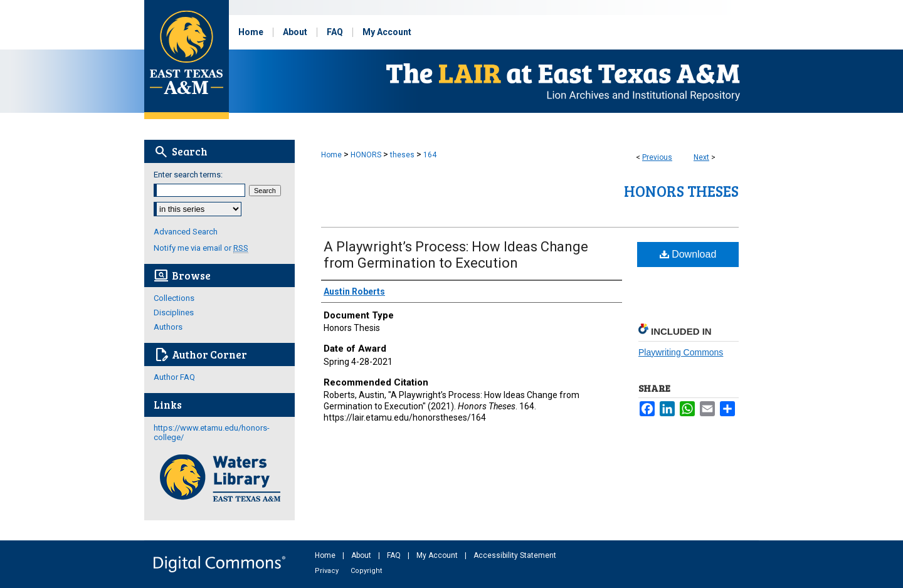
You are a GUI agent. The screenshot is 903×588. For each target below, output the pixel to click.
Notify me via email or (201, 248)
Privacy (328, 571)
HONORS (366, 155)
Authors (168, 327)
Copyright (366, 571)
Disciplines (174, 312)
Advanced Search (186, 232)
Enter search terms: (188, 175)
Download (688, 254)
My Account (438, 555)
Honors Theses (681, 191)
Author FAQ (174, 377)
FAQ (395, 555)
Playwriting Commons (681, 352)
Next (701, 157)
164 (430, 155)
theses (402, 155)
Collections (174, 298)
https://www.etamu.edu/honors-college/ (212, 433)
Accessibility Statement (515, 555)
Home (331, 155)
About (362, 555)
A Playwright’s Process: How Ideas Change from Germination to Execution (456, 255)
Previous (657, 157)
